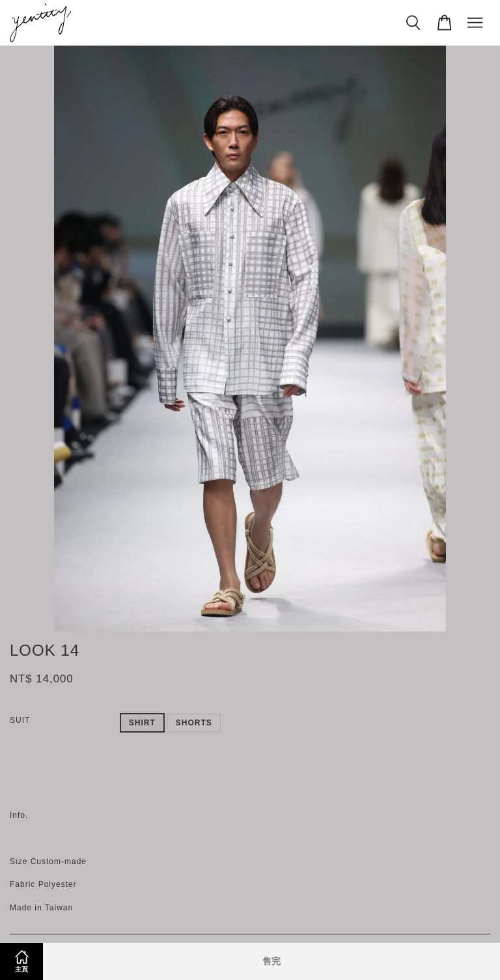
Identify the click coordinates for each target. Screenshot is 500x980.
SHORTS (194, 723)
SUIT (20, 720)
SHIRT (142, 723)
